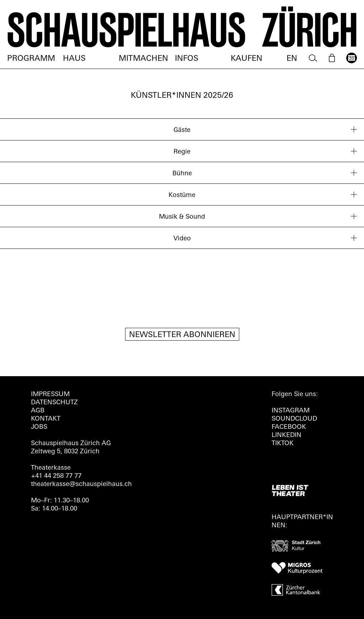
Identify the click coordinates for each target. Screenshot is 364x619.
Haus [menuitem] (74, 59)
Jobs (39, 427)
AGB (38, 411)
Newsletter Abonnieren (182, 335)
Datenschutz (54, 403)
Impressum (50, 394)
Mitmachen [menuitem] (143, 59)
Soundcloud (294, 419)
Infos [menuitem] (187, 59)
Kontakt (46, 419)
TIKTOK (283, 444)
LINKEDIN (287, 435)
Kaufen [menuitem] (247, 59)
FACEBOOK (289, 427)
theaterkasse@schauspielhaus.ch (81, 484)
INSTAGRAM (291, 411)
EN (292, 59)
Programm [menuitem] (31, 59)
